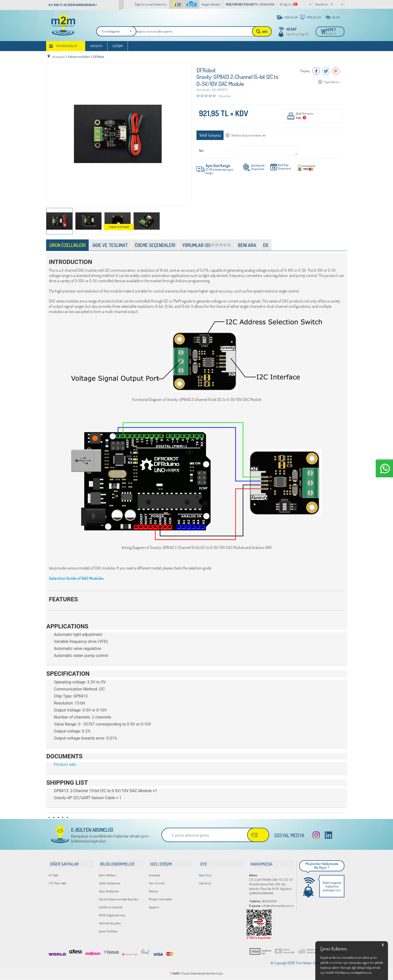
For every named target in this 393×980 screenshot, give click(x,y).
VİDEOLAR (291, 17)
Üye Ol (304, 34)
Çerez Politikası (108, 931)
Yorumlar (225, 96)
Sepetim (154, 907)
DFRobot (206, 71)
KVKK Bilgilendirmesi (112, 915)
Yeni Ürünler (157, 883)
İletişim (118, 48)
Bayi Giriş (205, 875)
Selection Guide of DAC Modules (76, 579)
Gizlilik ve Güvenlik (111, 907)
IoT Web (54, 875)
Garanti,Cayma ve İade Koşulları (119, 899)
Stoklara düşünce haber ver (249, 136)
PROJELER (314, 17)
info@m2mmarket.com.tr (272, 906)
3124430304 (263, 901)
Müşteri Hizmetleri (161, 899)
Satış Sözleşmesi (109, 891)
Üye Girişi (292, 34)
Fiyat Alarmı (331, 83)
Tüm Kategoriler (66, 48)
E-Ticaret (184, 974)
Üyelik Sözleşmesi (110, 883)
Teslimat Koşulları (110, 923)
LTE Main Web (58, 883)
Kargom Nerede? (211, 4)
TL (332, 4)
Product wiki (65, 765)
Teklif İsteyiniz (210, 136)
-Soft (175, 974)
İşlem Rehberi (107, 875)
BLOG (336, 17)
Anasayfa (96, 48)
